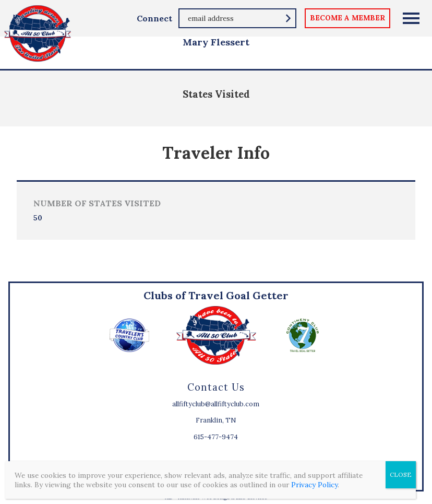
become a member (347, 18)
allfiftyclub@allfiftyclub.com (216, 404)
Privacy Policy (314, 485)
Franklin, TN (216, 420)
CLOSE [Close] (401, 474)
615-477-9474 (216, 437)
